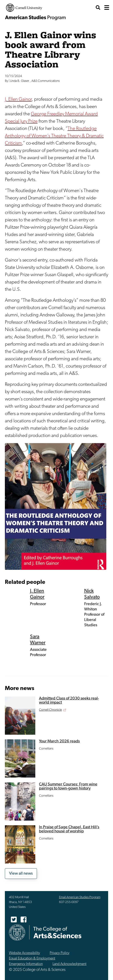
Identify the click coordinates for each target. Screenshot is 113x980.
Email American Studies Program (80, 897)
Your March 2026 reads (59, 741)
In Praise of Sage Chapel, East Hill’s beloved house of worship (69, 829)
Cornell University (24, 8)
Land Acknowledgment (69, 964)
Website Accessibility (24, 953)
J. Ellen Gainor (18, 100)
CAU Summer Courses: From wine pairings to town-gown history (68, 786)
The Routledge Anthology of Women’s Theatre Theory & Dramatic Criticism (54, 136)
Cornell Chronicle (50, 710)
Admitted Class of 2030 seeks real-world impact (69, 701)
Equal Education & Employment (32, 959)
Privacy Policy (60, 953)
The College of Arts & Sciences (57, 932)
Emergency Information (26, 964)
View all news (21, 874)
